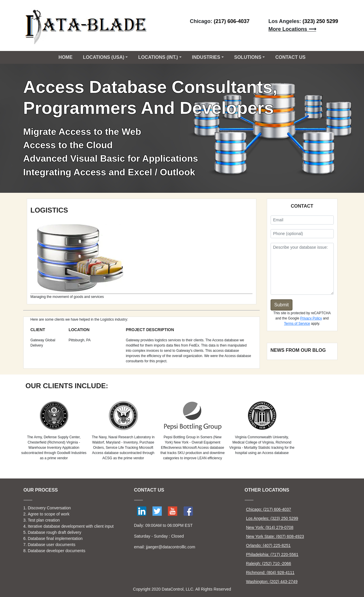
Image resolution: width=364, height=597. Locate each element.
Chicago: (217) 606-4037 (269, 509)
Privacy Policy (311, 318)
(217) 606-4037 (232, 21)
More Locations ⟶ (292, 29)
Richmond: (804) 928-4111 (270, 573)
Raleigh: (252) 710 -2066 (269, 564)
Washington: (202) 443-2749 (272, 582)
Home (65, 57)
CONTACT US (290, 57)
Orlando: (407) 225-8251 (268, 545)
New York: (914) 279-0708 (270, 527)
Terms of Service (297, 324)
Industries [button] (206, 57)
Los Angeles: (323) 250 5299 (272, 518)
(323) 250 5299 (320, 21)
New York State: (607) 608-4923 (275, 536)
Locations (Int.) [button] (158, 57)
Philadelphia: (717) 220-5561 (272, 554)
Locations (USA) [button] (104, 57)
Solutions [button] (248, 57)
